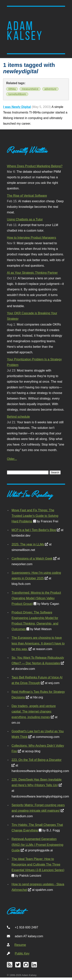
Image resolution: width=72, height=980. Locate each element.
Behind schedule (18, 417)
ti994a (12, 89)
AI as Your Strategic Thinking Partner (32, 273)
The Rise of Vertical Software (27, 196)
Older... (12, 459)
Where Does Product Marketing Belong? (35, 166)
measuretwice (30, 89)
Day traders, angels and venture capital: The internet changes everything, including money (34, 711)
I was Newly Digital (17, 107)
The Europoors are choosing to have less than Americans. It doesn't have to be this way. (38, 643)
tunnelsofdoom (17, 94)
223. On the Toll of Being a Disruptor (36, 760)
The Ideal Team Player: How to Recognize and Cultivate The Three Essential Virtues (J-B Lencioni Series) (38, 864)
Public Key (22, 953)
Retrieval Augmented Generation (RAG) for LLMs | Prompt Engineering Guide (37, 844)
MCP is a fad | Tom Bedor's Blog (34, 530)
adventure (50, 89)
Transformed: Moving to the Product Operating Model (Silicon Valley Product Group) (36, 598)
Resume (20, 945)
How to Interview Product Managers (31, 238)
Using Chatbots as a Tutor (25, 219)
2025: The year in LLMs (28, 544)
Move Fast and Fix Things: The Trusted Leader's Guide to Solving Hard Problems (35, 516)
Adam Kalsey (25, 31)
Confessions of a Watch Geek (32, 558)
